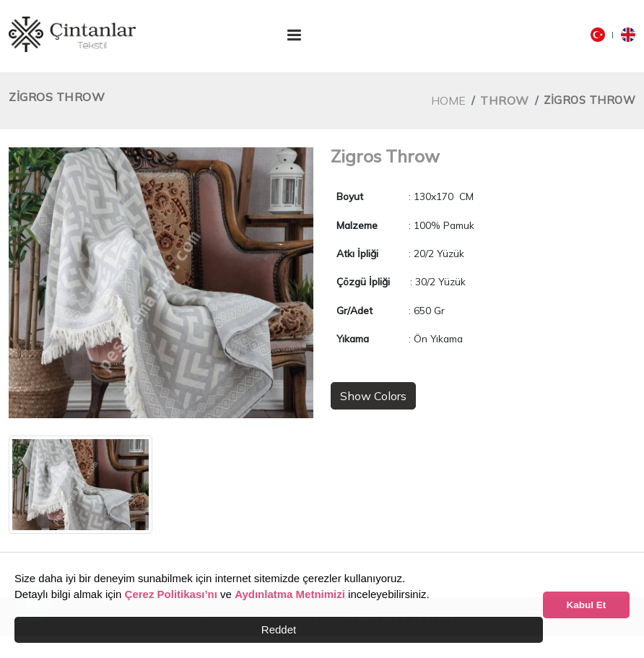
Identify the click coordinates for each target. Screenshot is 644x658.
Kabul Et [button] (587, 605)
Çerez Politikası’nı (171, 594)
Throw (505, 100)
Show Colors (373, 396)
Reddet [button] (279, 629)
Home (448, 100)
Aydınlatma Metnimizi (290, 594)
